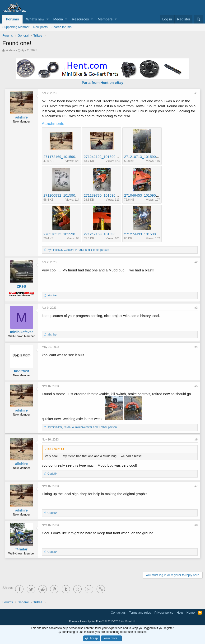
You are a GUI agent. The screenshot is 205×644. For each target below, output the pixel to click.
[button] (48, 19)
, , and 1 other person (78, 250)
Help (180, 613)
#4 (196, 347)
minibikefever (21, 332)
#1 (196, 93)
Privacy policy (164, 613)
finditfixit (21, 371)
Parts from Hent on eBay (102, 83)
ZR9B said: (52, 449)
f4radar (21, 549)
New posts (40, 27)
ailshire (10, 50)
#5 (196, 386)
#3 (196, 308)
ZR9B (21, 286)
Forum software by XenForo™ (103, 621)
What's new (35, 19)
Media (58, 19)
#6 (196, 440)
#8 (196, 525)
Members (105, 19)
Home (191, 613)
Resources (80, 19)
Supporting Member (16, 27)
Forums (12, 19)
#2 (196, 262)
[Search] (198, 19)
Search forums (62, 27)
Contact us (118, 613)
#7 (196, 486)
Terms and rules (140, 613)
